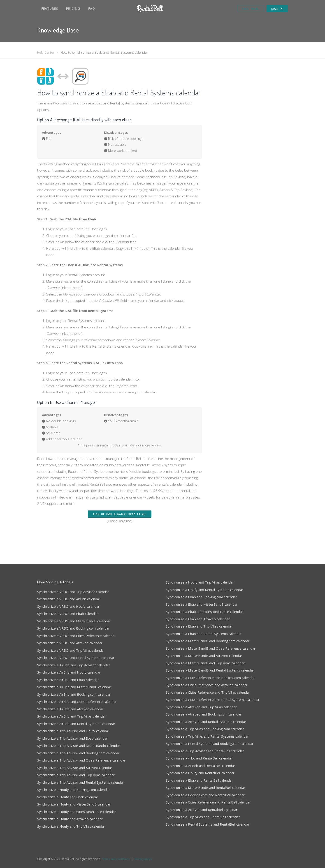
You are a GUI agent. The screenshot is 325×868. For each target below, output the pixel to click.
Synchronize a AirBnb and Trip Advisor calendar (74, 665)
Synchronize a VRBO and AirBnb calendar (69, 599)
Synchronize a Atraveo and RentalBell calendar (202, 810)
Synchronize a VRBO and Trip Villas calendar (71, 650)
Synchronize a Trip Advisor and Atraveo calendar (75, 768)
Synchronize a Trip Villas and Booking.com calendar (205, 729)
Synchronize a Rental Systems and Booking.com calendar (210, 743)
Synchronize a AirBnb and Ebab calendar (68, 680)
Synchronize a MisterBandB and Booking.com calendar (208, 641)
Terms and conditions (116, 859)
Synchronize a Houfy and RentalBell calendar (200, 773)
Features (50, 8)
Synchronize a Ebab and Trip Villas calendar (199, 626)
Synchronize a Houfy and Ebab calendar (68, 797)
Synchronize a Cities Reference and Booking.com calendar (210, 678)
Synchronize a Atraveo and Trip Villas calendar (201, 707)
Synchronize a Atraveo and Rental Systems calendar (206, 722)
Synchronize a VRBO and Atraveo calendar (70, 643)
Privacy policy (145, 859)
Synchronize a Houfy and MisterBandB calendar (74, 804)
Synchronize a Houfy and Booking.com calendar (74, 790)
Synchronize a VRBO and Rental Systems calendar (76, 658)
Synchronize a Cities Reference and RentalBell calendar (208, 802)
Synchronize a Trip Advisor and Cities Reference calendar (81, 760)
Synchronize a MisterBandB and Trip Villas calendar (205, 663)
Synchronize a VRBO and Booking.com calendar (73, 628)
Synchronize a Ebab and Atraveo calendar (198, 619)
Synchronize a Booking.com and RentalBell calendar (205, 795)
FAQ (92, 8)
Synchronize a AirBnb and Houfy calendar (69, 672)
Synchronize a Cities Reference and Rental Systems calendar (213, 699)
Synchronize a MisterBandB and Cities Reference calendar (211, 648)
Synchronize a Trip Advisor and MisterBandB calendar (79, 746)
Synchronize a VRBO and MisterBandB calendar (74, 621)
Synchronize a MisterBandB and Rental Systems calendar (210, 670)
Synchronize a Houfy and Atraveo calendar (70, 819)
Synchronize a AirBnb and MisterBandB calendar (74, 687)
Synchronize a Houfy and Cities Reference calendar (77, 812)
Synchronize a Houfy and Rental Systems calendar (205, 590)
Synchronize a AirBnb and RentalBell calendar (201, 766)
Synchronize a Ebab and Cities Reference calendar (204, 612)
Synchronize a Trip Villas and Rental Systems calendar (207, 736)
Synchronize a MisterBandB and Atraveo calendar (204, 656)
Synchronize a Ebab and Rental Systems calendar (204, 634)
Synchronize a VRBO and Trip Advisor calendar (73, 592)
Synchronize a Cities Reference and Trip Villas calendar (208, 692)
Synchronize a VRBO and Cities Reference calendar (77, 636)
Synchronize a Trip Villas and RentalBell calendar (203, 817)
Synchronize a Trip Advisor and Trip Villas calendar (76, 775)
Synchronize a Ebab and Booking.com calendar (201, 597)
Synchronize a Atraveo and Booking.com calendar (204, 714)
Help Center (46, 52)
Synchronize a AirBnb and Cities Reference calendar (77, 702)
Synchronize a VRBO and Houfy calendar (68, 606)
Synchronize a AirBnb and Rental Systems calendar (76, 724)
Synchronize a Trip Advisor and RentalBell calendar (205, 751)
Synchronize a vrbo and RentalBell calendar (199, 758)
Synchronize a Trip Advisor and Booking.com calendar (78, 753)
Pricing (73, 8)
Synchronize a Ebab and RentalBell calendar (199, 780)
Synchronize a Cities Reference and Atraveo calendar (207, 685)
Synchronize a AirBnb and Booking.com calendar (74, 694)
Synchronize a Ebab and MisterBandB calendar (202, 604)
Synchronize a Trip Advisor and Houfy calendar (73, 731)
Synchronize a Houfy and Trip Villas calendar (71, 826)
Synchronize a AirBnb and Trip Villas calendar (72, 716)
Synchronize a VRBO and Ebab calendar (68, 614)
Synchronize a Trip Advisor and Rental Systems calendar (81, 782)
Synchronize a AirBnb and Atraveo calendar (70, 709)
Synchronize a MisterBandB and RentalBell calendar (206, 787)
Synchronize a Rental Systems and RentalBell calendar (208, 824)
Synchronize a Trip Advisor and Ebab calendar (72, 738)
